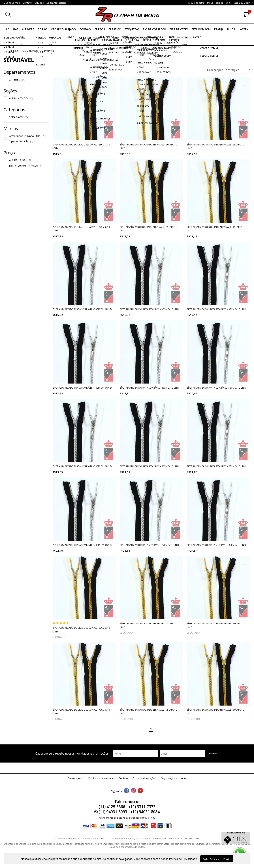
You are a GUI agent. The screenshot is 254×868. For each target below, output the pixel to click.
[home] (127, 14)
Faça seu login (242, 3)
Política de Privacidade (183, 859)
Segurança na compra (174, 778)
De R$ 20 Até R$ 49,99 (26, 166)
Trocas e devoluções (145, 778)
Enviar (213, 753)
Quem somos (75, 778)
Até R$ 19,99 (20, 160)
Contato (123, 778)
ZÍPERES (17, 79)
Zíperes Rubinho (21, 141)
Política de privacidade (101, 778)
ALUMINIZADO (21, 98)
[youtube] (140, 791)
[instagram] (133, 791)
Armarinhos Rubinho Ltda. (27, 136)
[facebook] (127, 791)
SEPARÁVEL (19, 117)
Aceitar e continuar (217, 859)
